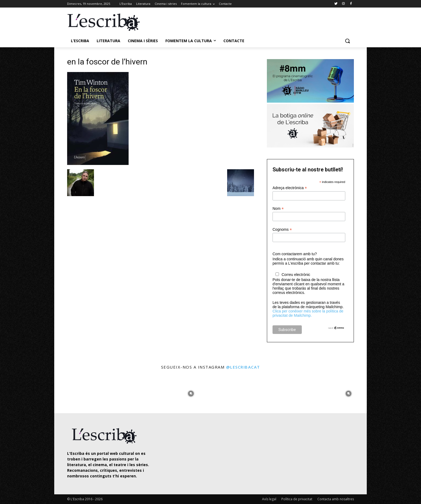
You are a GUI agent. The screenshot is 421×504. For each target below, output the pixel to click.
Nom (278, 209)
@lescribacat (243, 367)
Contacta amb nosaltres (336, 499)
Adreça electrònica (290, 188)
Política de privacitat (297, 499)
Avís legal (269, 499)
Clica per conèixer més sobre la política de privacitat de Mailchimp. (308, 313)
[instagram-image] (73, 392)
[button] (347, 41)
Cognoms (282, 230)
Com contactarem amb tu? (295, 254)
